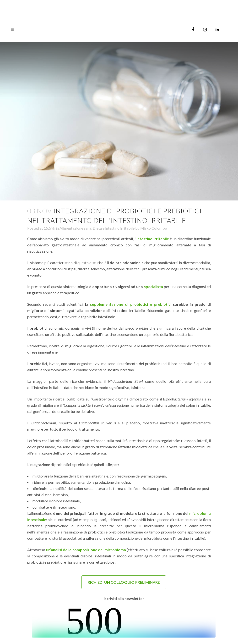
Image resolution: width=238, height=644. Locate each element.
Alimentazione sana (75, 228)
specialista (153, 286)
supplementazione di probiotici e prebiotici (131, 304)
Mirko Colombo (154, 228)
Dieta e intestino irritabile (114, 228)
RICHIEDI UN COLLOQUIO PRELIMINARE (124, 582)
